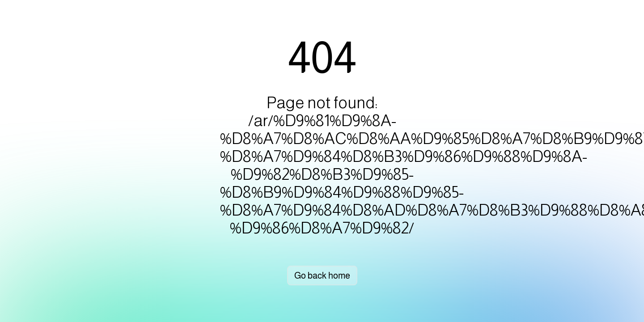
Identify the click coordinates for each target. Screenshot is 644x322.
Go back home (322, 275)
